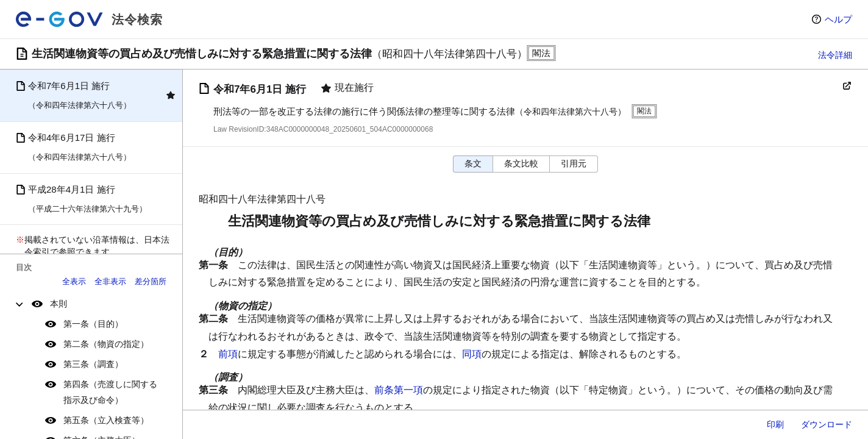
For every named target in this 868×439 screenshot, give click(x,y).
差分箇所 (151, 281)
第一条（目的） (93, 324)
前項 (228, 354)
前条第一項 (399, 390)
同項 (472, 354)
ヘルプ (838, 19)
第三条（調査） (93, 364)
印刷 (775, 424)
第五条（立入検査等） (106, 420)
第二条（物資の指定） (106, 344)
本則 (59, 304)
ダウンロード (827, 424)
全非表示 (110, 281)
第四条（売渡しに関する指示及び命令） (110, 392)
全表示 (74, 281)
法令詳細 (835, 55)
